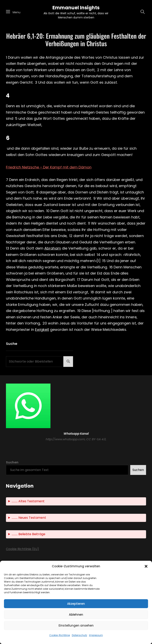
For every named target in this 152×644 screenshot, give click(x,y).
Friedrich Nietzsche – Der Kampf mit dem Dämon (49, 167)
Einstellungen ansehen (76, 625)
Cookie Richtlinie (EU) (22, 549)
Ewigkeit (42, 330)
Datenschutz (79, 635)
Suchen (12, 463)
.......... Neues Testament (29, 518)
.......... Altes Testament (28, 501)
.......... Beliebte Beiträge (28, 534)
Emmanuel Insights (76, 8)
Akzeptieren (76, 604)
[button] (146, 566)
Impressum (96, 635)
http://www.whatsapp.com (65, 439)
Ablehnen (76, 615)
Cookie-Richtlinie (60, 635)
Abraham (53, 248)
